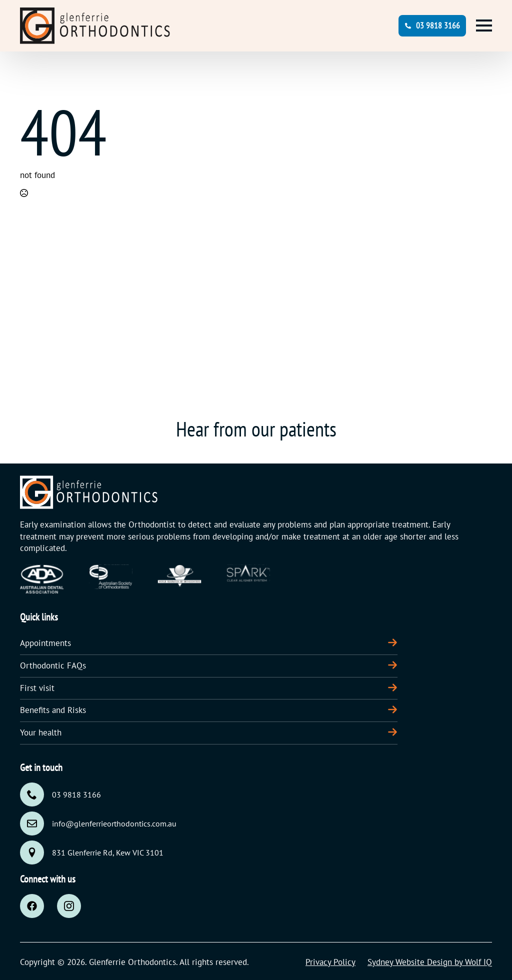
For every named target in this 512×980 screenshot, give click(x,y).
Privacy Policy (330, 962)
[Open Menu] (484, 25)
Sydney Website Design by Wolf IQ (430, 962)
